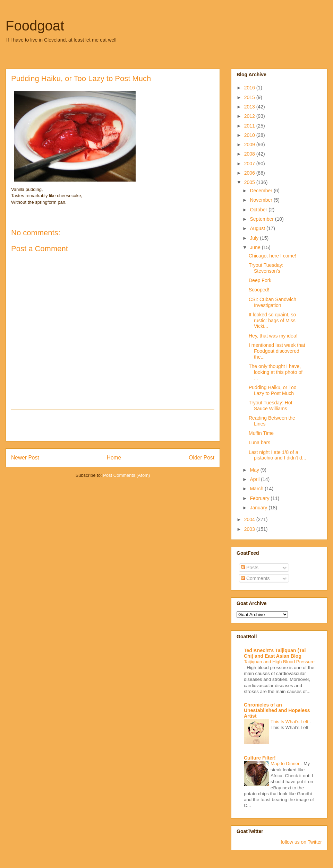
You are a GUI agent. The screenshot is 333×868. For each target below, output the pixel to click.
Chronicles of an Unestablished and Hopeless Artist (277, 710)
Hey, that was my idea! (273, 336)
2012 (250, 116)
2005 (250, 182)
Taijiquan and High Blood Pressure (279, 662)
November (262, 200)
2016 (250, 88)
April (255, 479)
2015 (250, 97)
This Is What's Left (290, 722)
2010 (250, 135)
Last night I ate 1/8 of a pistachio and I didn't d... (277, 455)
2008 (250, 154)
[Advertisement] (113, 426)
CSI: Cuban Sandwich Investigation (272, 302)
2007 (250, 164)
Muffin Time (261, 433)
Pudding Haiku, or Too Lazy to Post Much (273, 390)
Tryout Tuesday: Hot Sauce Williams (271, 406)
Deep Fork (260, 280)
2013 (250, 107)
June (256, 247)
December (262, 191)
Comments (255, 578)
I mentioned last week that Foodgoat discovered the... (277, 351)
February (260, 498)
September (262, 219)
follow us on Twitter (301, 842)
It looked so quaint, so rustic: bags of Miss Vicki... (272, 321)
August (258, 228)
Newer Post (25, 458)
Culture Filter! (260, 758)
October (259, 210)
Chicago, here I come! (272, 256)
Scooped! (259, 290)
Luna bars (259, 442)
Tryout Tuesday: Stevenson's (266, 268)
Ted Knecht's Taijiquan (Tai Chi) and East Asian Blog (275, 653)
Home (114, 458)
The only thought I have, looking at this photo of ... (276, 372)
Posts (250, 568)
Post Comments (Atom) (126, 475)
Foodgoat (35, 26)
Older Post (202, 458)
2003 (250, 529)
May (255, 470)
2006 (250, 173)
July (255, 238)
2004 (250, 519)
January (259, 508)
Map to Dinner (286, 764)
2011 (250, 126)
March (257, 489)
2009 (250, 144)
